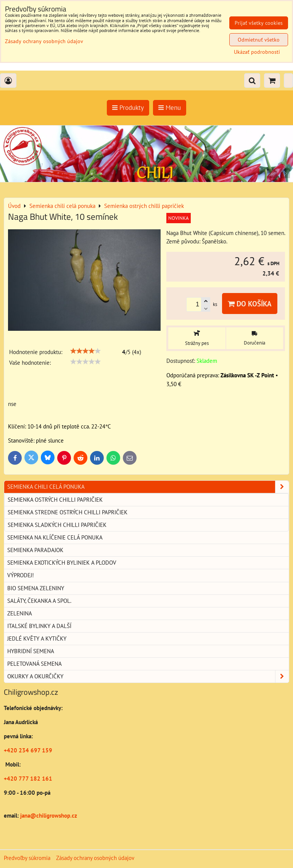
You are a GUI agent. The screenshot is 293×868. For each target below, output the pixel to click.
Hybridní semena (31, 651)
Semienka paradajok (35, 550)
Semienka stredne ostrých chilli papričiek (68, 512)
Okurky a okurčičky (148, 676)
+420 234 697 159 (28, 750)
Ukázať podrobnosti (257, 52)
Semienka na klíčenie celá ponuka (55, 537)
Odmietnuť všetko (259, 40)
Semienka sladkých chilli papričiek (57, 525)
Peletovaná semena (35, 664)
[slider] (85, 351)
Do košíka (250, 304)
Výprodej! (21, 575)
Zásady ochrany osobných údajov (95, 858)
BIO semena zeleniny (36, 588)
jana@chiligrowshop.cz (48, 816)
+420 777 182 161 (28, 779)
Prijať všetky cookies (259, 23)
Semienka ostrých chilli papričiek (55, 500)
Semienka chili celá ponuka (148, 487)
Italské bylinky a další (39, 626)
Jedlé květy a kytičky (37, 639)
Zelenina (20, 613)
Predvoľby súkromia (27, 858)
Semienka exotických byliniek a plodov (62, 563)
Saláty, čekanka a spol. (39, 601)
